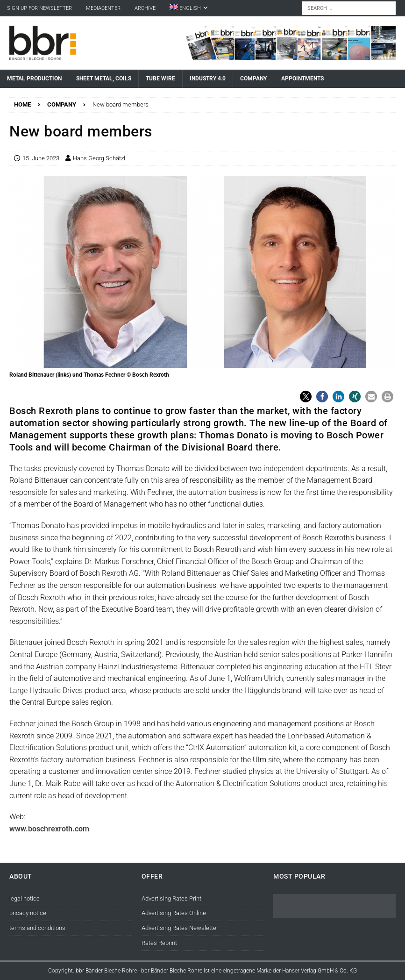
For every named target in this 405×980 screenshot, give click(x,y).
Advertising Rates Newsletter (180, 928)
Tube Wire (160, 79)
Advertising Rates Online (174, 913)
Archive (145, 8)
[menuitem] (189, 8)
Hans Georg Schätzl (99, 158)
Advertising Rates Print (171, 898)
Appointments (302, 79)
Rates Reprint (159, 943)
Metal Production (34, 79)
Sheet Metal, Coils (104, 79)
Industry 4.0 (208, 79)
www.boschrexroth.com (49, 829)
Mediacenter (103, 8)
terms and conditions (37, 928)
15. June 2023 (41, 158)
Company (253, 79)
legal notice (25, 898)
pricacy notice (28, 913)
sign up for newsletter (39, 8)
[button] (306, 397)
